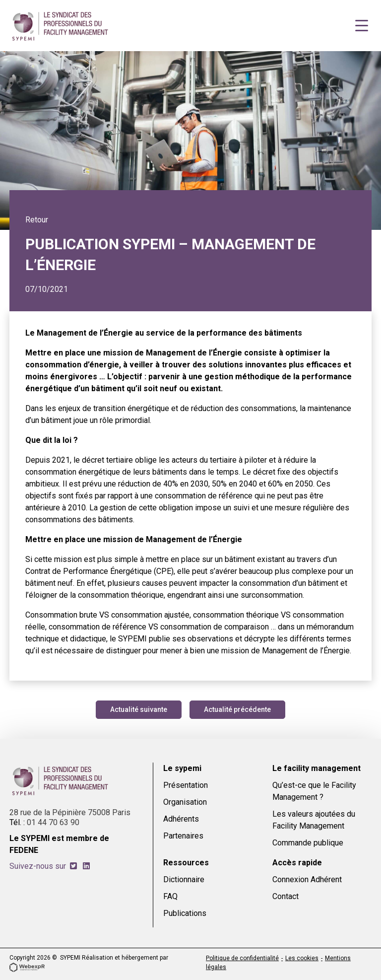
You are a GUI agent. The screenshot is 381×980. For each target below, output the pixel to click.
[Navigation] (362, 26)
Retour (37, 220)
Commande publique (308, 843)
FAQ (170, 896)
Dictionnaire (184, 879)
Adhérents (181, 819)
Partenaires (183, 836)
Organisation (185, 802)
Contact (286, 896)
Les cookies (302, 958)
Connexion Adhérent (307, 879)
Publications (185, 913)
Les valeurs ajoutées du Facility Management (314, 820)
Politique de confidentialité (242, 958)
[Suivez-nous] (73, 866)
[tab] (73, 866)
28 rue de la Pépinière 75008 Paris (70, 812)
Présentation (186, 785)
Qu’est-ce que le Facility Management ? (314, 791)
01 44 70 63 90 (53, 822)
